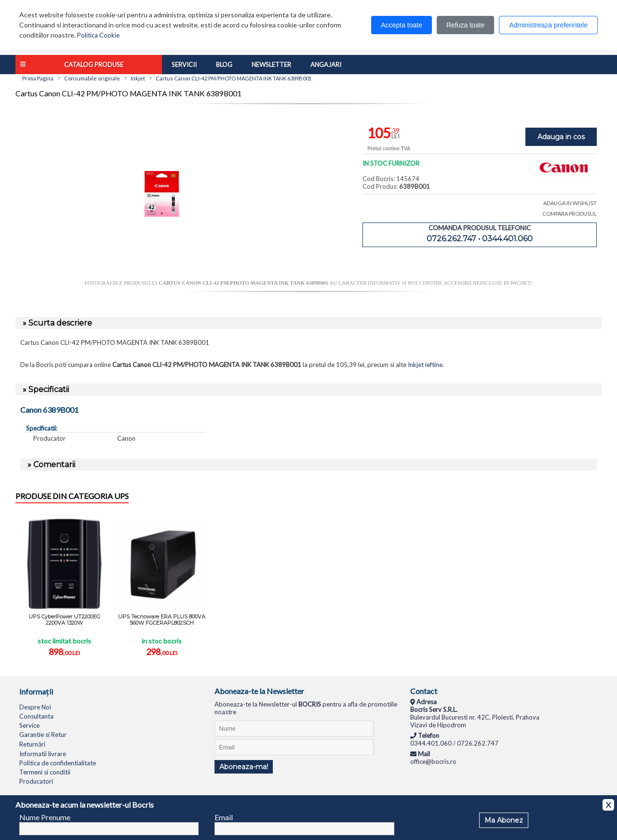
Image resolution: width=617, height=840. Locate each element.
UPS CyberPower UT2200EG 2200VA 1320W (64, 620)
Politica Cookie (98, 35)
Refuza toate (465, 25)
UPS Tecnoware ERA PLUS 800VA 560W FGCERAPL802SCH (162, 620)
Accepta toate (402, 25)
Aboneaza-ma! (244, 767)
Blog (224, 65)
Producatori (36, 781)
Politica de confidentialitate (58, 763)
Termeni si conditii (45, 772)
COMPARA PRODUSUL (570, 214)
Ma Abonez (504, 820)
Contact (424, 691)
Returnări (32, 744)
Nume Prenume (45, 817)
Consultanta (36, 716)
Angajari (326, 65)
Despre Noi (35, 707)
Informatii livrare (43, 754)
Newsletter (271, 65)
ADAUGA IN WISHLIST (570, 203)
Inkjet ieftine (425, 365)
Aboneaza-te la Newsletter (259, 691)
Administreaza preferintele (548, 25)
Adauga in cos (561, 137)
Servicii (184, 65)
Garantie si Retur (43, 735)
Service (29, 725)
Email (224, 817)
